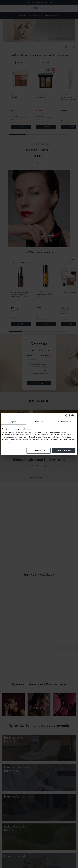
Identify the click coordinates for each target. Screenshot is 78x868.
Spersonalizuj (39, 450)
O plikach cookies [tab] (64, 422)
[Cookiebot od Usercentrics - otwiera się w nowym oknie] (67, 416)
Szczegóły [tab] (39, 422)
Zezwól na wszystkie (64, 450)
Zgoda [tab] (14, 422)
